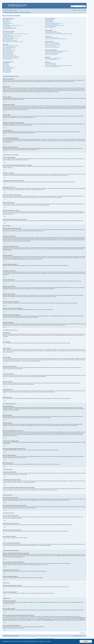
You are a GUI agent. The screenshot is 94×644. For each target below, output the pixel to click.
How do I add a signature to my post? (9, 48)
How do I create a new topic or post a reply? (11, 45)
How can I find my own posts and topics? (52, 47)
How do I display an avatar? (8, 39)
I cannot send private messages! (51, 31)
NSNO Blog (11, 10)
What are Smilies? (6, 65)
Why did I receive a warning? (8, 55)
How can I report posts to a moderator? (10, 56)
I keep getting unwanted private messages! (53, 33)
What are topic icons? (7, 72)
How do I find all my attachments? (51, 59)
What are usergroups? (49, 22)
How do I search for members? (51, 46)
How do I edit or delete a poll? (8, 51)
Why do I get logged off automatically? (10, 28)
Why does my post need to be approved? (10, 58)
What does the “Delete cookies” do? (9, 29)
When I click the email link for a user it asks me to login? (13, 42)
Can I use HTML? (6, 64)
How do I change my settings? (8, 33)
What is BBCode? (6, 63)
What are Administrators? (50, 20)
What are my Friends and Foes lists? (52, 38)
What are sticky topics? (7, 70)
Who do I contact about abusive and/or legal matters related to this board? (58, 66)
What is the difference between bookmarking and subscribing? (56, 51)
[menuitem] (15, 10)
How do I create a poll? (7, 49)
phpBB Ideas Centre (56, 610)
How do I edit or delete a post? (8, 47)
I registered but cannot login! (8, 23)
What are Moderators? (49, 21)
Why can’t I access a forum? (8, 52)
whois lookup (5, 618)
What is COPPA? (6, 21)
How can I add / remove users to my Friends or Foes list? (55, 39)
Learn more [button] (48, 641)
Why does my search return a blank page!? (53, 45)
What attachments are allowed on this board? (53, 58)
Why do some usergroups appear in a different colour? (55, 25)
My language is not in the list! (8, 37)
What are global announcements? (9, 67)
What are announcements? (8, 69)
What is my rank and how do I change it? (10, 40)
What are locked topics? (7, 71)
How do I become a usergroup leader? (52, 24)
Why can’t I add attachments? (8, 53)
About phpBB (5, 604)
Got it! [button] (86, 641)
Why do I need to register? (8, 20)
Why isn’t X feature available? (50, 64)
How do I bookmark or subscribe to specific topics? (54, 52)
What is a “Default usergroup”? (51, 26)
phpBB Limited (35, 602)
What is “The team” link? (50, 28)
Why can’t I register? (6, 22)
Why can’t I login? (6, 24)
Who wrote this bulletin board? (51, 63)
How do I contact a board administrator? (52, 67)
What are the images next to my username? (11, 38)
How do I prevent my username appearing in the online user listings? (15, 34)
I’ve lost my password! (7, 26)
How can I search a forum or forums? (52, 43)
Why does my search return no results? (52, 44)
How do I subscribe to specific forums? (52, 53)
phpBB (39, 190)
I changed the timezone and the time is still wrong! (12, 36)
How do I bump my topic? (7, 59)
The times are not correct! (7, 35)
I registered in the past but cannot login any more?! (12, 25)
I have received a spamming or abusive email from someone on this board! (59, 34)
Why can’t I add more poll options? (9, 50)
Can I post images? (6, 66)
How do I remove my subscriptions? (52, 54)
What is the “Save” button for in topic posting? (11, 57)
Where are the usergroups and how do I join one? (54, 23)
